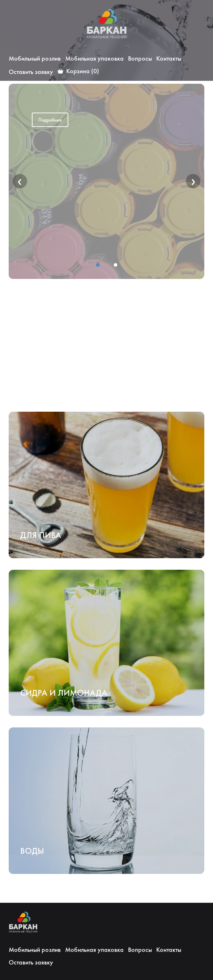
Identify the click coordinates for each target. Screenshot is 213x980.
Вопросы (140, 58)
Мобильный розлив (35, 58)
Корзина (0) (83, 71)
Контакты (169, 58)
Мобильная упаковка (94, 58)
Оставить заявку (31, 72)
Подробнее (50, 120)
